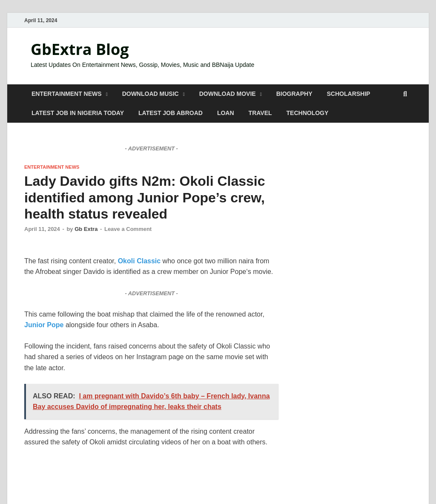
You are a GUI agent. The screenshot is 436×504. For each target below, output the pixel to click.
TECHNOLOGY (308, 113)
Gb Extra (86, 229)
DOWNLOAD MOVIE (228, 94)
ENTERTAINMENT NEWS (67, 94)
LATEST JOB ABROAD (171, 113)
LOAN (226, 113)
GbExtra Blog (80, 49)
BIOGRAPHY (294, 94)
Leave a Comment (128, 229)
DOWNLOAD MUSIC (151, 94)
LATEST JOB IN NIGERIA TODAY (78, 113)
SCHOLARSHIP (349, 94)
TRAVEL (260, 113)
